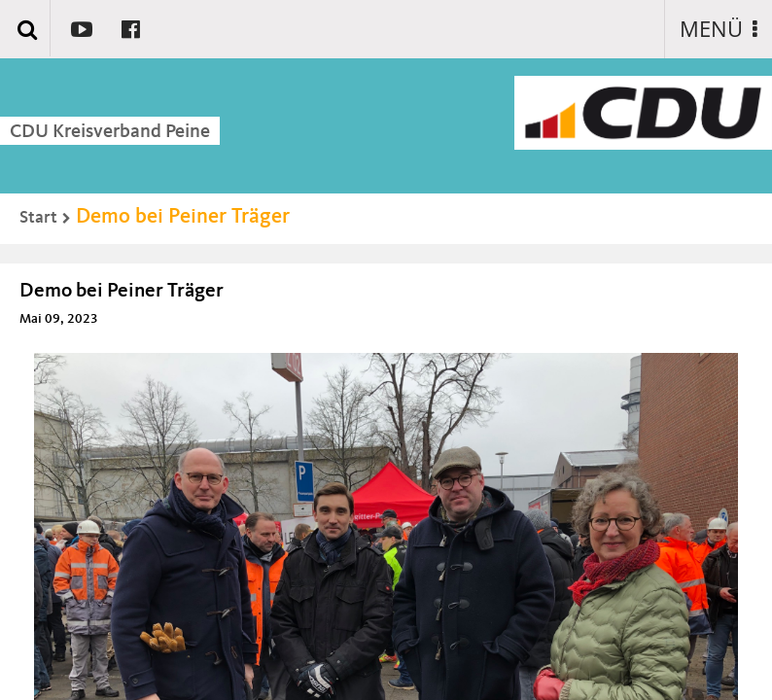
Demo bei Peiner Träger (183, 217)
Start (38, 218)
